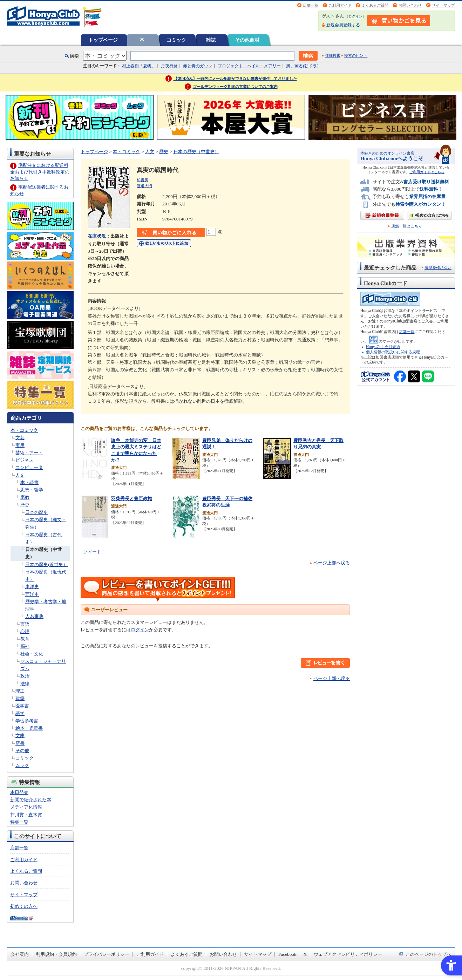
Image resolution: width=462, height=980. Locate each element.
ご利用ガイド (340, 5)
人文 (20, 475)
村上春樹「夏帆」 (139, 66)
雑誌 (211, 40)
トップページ (103, 40)
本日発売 (19, 792)
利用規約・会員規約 (56, 954)
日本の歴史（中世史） (196, 152)
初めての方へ (24, 906)
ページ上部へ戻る (332, 563)
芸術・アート (29, 453)
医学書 (22, 706)
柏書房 (142, 180)
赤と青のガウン (198, 66)
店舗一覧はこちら (407, 226)
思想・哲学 (32, 490)
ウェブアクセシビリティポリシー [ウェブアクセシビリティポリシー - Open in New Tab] (348, 954)
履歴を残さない (438, 267)
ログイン (355, 16)
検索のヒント (356, 55)
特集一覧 (19, 822)
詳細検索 (333, 55)
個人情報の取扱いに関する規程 (393, 352)
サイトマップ (443, 5)
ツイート (92, 552)
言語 (25, 624)
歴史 (25, 505)
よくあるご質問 (375, 5)
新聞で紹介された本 (31, 800)
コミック (176, 40)
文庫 (20, 736)
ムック (22, 765)
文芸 (20, 438)
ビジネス (25, 460)
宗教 (25, 497)
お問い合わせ (410, 5)
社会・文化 (32, 654)
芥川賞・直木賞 (26, 815)
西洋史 (32, 594)
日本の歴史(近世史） (46, 564)
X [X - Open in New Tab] (305, 954)
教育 (25, 639)
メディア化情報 (26, 807)
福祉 (25, 646)
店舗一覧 (311, 5)
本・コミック (24, 430)
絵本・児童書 (29, 728)
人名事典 (34, 616)
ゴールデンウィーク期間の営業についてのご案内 (235, 87)
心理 (25, 631)
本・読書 (29, 482)
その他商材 (247, 40)
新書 (20, 743)
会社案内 (20, 954)
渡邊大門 (144, 186)
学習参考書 (27, 721)
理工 (20, 691)
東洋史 (32, 587)
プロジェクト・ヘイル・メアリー (249, 66)
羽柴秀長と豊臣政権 (132, 499)
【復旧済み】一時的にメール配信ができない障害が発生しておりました (235, 79)
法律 (25, 684)
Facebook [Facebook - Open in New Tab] (287, 954)
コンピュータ (29, 467)
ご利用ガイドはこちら (427, 172)
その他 (22, 751)
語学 (20, 713)
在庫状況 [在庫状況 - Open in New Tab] (97, 236)
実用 (20, 445)
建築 (20, 698)
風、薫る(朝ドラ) (302, 66)
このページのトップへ (428, 954)
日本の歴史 (37, 512)
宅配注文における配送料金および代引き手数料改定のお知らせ (40, 172)
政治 (25, 676)
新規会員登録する (343, 25)
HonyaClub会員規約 (383, 347)
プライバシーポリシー (107, 954)
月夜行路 (169, 66)
